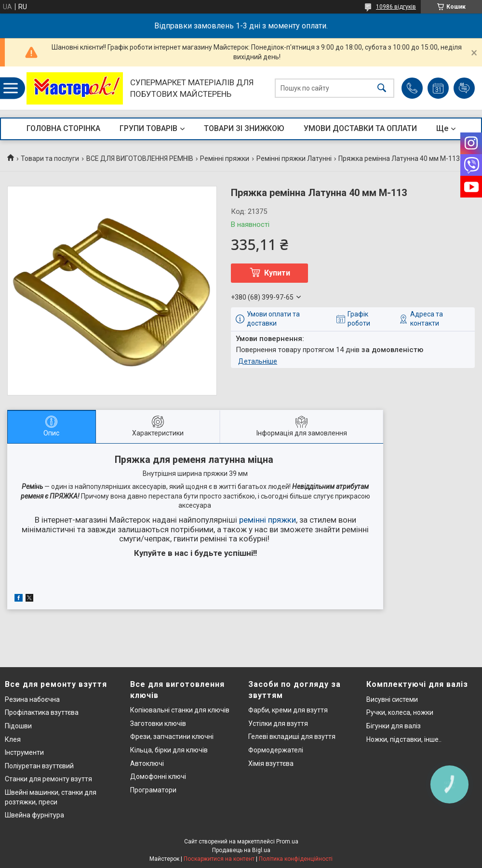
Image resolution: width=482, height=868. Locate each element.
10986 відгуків (396, 7)
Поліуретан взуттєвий (39, 766)
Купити (277, 273)
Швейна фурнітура (34, 815)
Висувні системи (392, 699)
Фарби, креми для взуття (288, 710)
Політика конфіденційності (296, 859)
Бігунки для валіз (394, 726)
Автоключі (147, 763)
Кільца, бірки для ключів (169, 750)
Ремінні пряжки (225, 158)
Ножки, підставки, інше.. (404, 739)
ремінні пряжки (268, 520)
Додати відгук (464, 88)
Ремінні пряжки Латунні (294, 158)
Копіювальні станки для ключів (180, 710)
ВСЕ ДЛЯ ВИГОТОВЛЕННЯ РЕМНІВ (140, 158)
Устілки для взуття (278, 723)
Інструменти (24, 752)
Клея (13, 739)
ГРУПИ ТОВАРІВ (148, 128)
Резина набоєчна (32, 699)
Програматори (153, 790)
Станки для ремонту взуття (48, 779)
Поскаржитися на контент (219, 859)
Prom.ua (287, 842)
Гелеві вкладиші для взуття (292, 736)
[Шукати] (382, 88)
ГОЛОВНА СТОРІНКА (63, 128)
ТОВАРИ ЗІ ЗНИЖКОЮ (244, 128)
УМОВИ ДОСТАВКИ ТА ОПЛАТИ (360, 128)
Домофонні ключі (158, 776)
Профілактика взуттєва (42, 712)
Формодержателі (276, 750)
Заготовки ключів (158, 723)
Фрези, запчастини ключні (172, 736)
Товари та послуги (50, 158)
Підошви (18, 726)
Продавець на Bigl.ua (241, 850)
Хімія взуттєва (271, 763)
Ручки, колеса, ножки (400, 712)
